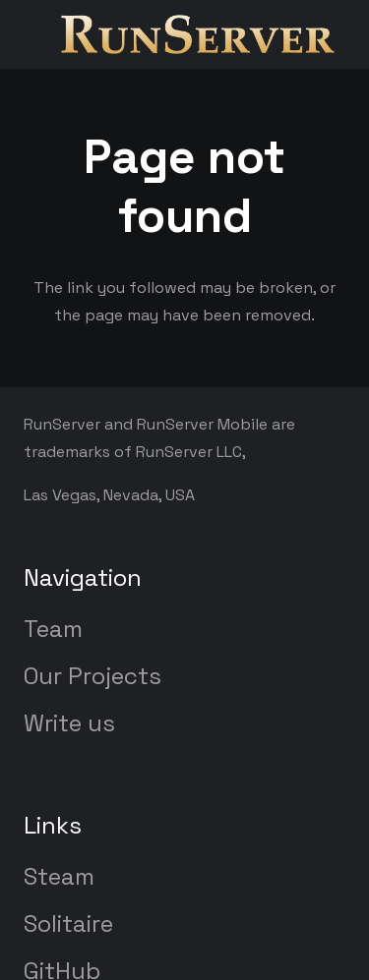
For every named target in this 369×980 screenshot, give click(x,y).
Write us (69, 723)
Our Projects (92, 676)
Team (53, 629)
